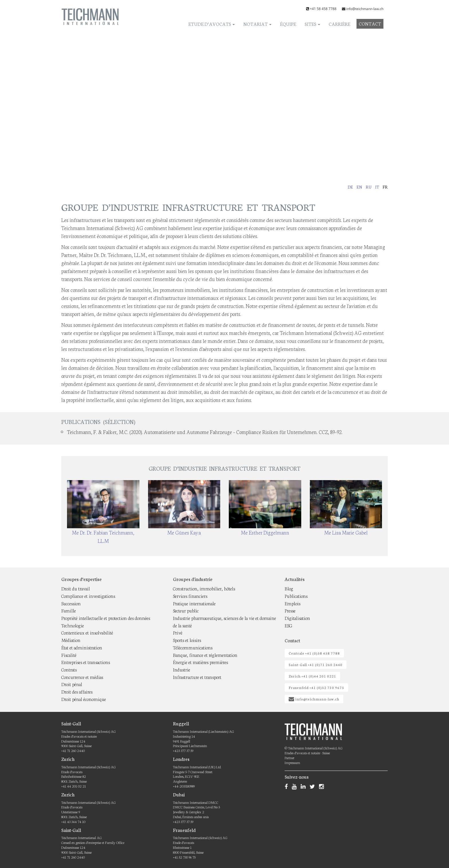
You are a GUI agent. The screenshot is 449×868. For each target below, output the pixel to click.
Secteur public (186, 610)
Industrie (182, 669)
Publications (296, 596)
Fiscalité (69, 655)
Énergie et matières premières (200, 662)
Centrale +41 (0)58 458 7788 (314, 653)
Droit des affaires (77, 691)
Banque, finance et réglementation (205, 655)
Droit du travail (76, 588)
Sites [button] (312, 24)
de (350, 187)
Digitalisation (297, 618)
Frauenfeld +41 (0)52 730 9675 (316, 687)
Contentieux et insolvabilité (87, 632)
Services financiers (190, 596)
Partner (290, 758)
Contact (370, 23)
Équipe (288, 24)
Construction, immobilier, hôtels (204, 588)
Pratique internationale (194, 603)
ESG (288, 625)
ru (369, 187)
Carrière (339, 24)
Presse (290, 610)
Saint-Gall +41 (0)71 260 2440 (316, 664)
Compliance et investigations (88, 596)
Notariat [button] (257, 24)
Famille (69, 610)
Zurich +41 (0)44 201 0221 (312, 676)
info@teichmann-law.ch (365, 9)
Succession (71, 603)
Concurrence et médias (82, 677)
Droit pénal (72, 684)
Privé (178, 632)
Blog (289, 588)
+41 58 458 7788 (323, 9)
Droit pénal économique (84, 699)
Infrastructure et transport (197, 677)
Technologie (73, 625)
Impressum (292, 762)
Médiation (71, 640)
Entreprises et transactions (86, 662)
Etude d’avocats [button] (212, 24)
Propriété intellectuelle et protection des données (106, 618)
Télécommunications (193, 647)
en (359, 187)
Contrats (69, 669)
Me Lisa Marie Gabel (346, 532)
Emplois (293, 603)
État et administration (82, 647)
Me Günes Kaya (184, 532)
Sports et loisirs (187, 640)
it (377, 187)
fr (385, 187)
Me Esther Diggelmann (265, 532)
